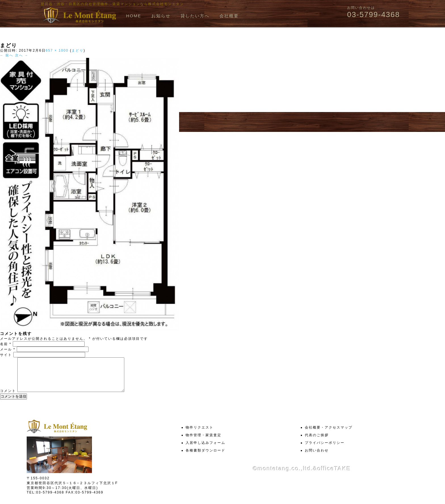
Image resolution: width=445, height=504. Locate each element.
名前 (6, 344)
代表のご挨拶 (317, 442)
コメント (8, 398)
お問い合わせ (317, 457)
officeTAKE (334, 475)
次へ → (22, 55)
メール (8, 349)
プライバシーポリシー (325, 450)
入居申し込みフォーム (205, 450)
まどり (77, 50)
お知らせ (161, 16)
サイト (6, 355)
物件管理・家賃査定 (203, 442)
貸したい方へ (195, 16)
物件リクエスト (200, 434)
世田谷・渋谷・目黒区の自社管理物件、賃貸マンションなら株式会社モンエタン (112, 4)
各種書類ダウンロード (205, 457)
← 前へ (7, 55)
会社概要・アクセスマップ (329, 434)
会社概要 (229, 16)
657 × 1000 (57, 50)
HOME (134, 16)
